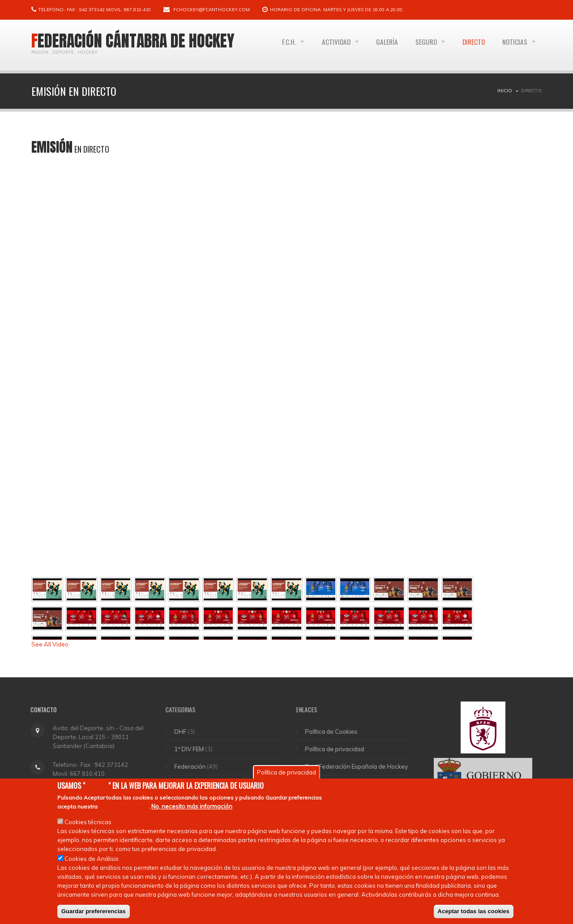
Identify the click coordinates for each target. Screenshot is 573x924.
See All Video (50, 644)
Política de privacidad (340, 749)
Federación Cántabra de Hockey (133, 41)
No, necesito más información (192, 806)
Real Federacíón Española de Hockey (362, 766)
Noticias (515, 45)
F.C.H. (279, 45)
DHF (186, 731)
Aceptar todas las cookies (474, 911)
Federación (195, 766)
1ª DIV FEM (194, 749)
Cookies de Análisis (92, 859)
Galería (379, 45)
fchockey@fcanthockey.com (212, 10)
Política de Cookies (336, 731)
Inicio (505, 91)
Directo (470, 45)
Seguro (421, 45)
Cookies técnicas (88, 822)
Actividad (327, 45)
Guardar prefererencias (94, 911)
